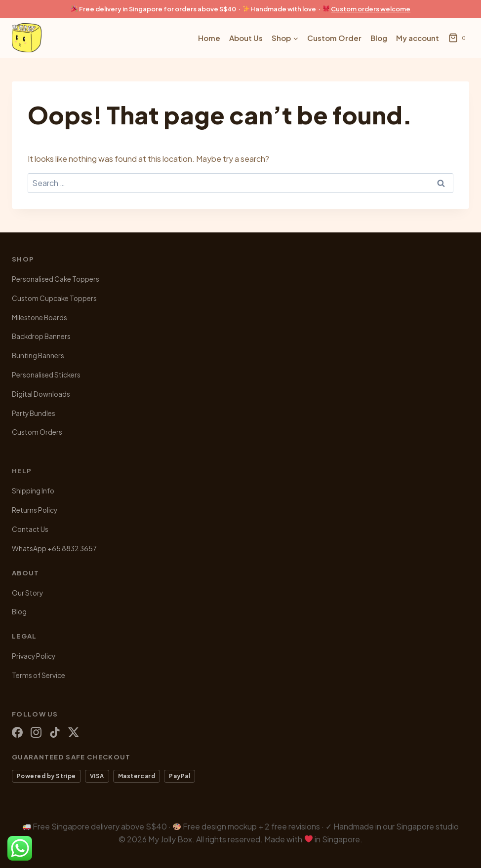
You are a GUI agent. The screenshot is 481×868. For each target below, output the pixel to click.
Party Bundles (34, 413)
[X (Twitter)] (74, 732)
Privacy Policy (34, 656)
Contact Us (30, 529)
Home (209, 38)
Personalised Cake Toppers (56, 279)
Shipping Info (33, 491)
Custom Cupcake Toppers (54, 298)
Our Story (27, 593)
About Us (246, 38)
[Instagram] (36, 732)
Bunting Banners (38, 356)
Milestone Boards (40, 318)
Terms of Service (39, 675)
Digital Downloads (41, 394)
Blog (379, 38)
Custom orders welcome (371, 9)
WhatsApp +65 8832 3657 (54, 548)
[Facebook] (17, 732)
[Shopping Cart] (459, 38)
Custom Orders (37, 432)
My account (418, 38)
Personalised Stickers (46, 375)
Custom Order (334, 38)
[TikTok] (55, 732)
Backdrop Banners (41, 336)
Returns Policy (35, 510)
